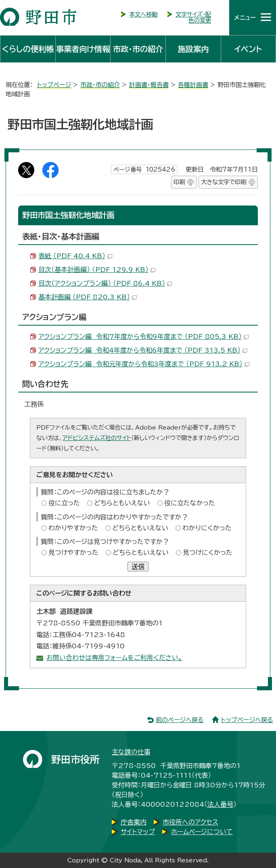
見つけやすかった (73, 552)
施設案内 (193, 49)
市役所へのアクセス (190, 822)
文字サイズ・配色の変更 (193, 17)
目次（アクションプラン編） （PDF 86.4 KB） (105, 283)
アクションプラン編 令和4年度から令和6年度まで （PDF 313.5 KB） (143, 350)
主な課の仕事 (131, 752)
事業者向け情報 (83, 49)
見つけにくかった (208, 552)
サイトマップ (138, 832)
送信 (138, 567)
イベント (248, 49)
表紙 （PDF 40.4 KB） (75, 256)
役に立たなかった (190, 503)
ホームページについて (202, 832)
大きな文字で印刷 (224, 182)
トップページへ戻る (247, 720)
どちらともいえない (122, 503)
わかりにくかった (207, 528)
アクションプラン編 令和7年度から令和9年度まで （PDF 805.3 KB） (143, 336)
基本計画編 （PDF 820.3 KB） (88, 297)
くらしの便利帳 (28, 49)
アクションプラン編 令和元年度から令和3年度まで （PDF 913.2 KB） (144, 364)
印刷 (179, 182)
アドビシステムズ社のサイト (97, 438)
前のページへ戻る (180, 720)
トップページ (54, 85)
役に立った (64, 503)
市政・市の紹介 (138, 49)
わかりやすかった (73, 528)
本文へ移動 (143, 14)
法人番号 (220, 804)
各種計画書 (193, 85)
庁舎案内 (134, 822)
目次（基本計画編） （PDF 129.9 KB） (97, 270)
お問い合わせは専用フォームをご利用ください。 (114, 658)
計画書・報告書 (149, 85)
